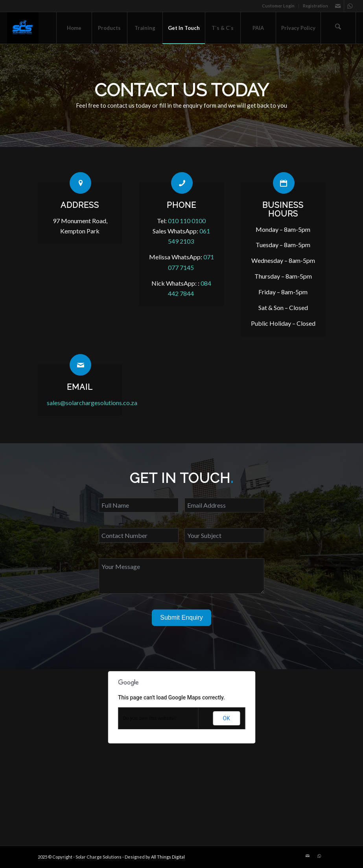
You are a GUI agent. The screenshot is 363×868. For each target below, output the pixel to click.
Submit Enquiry (181, 618)
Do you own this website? (150, 718)
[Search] (338, 28)
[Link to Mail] (338, 6)
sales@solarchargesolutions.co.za (91, 403)
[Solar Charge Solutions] (23, 28)
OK (227, 718)
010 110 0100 (187, 221)
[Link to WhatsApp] (350, 6)
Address (80, 205)
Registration (315, 6)
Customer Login (278, 6)
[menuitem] (278, 6)
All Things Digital (168, 857)
